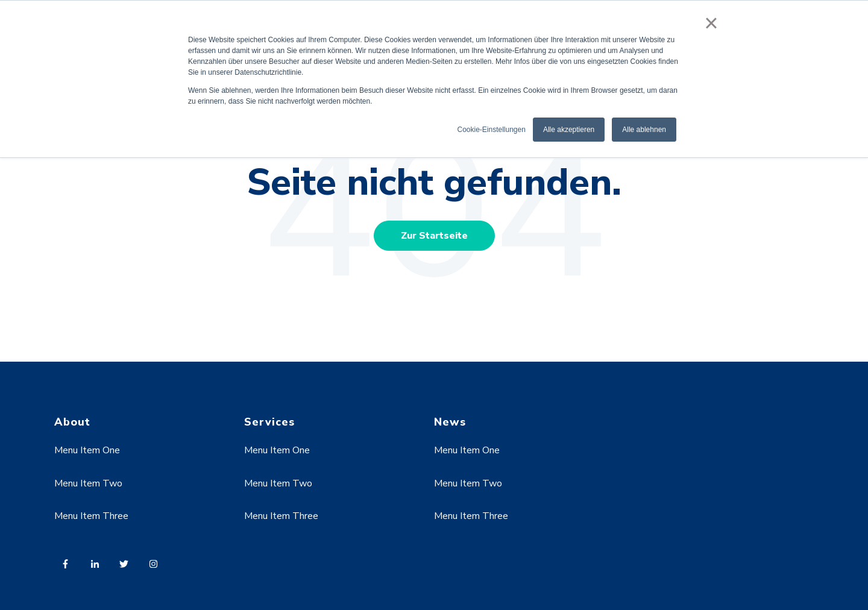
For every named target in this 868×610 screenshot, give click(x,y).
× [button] (711, 23)
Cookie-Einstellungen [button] (491, 130)
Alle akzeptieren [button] (569, 130)
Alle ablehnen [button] (644, 130)
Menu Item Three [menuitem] (91, 516)
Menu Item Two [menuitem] (88, 483)
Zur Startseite (434, 236)
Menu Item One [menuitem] (87, 450)
